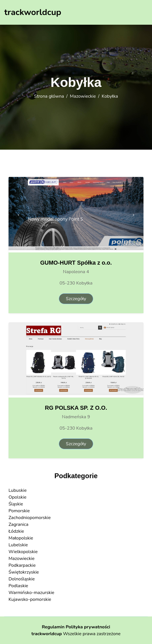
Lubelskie (18, 545)
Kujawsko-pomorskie (30, 599)
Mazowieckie (83, 96)
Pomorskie (19, 511)
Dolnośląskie (22, 579)
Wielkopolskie (23, 552)
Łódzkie (16, 531)
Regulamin (53, 627)
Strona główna (49, 96)
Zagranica (18, 524)
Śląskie (16, 504)
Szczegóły (76, 299)
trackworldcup (47, 634)
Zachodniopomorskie (30, 518)
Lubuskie (18, 490)
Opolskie (17, 497)
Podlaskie (18, 586)
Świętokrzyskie (24, 572)
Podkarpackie (22, 565)
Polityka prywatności (88, 627)
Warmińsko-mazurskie (31, 593)
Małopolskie (21, 538)
